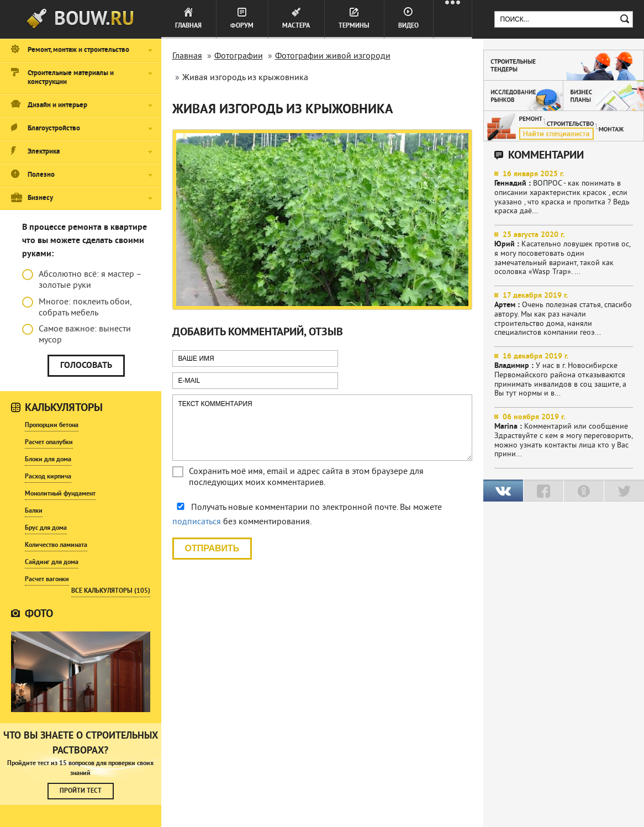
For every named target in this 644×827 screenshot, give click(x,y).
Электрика (44, 152)
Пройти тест (81, 791)
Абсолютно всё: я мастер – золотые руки (82, 280)
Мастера (296, 26)
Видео (408, 26)
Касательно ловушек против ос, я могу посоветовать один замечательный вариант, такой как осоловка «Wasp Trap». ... (564, 254)
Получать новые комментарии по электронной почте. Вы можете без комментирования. (307, 515)
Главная (188, 26)
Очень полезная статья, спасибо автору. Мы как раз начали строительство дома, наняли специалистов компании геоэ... (564, 314)
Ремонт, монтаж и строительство (78, 50)
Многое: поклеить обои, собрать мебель (77, 308)
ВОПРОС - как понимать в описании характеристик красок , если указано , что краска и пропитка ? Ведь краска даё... (564, 193)
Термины (354, 26)
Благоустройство (54, 129)
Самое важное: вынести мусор (76, 335)
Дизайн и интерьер (57, 106)
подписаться (197, 522)
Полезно (41, 175)
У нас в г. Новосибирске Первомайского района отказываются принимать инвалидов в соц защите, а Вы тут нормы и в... (564, 375)
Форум (242, 26)
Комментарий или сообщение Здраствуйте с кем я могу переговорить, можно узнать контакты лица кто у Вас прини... (564, 436)
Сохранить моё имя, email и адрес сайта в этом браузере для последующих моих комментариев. (306, 477)
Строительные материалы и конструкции (71, 78)
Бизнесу (40, 198)
